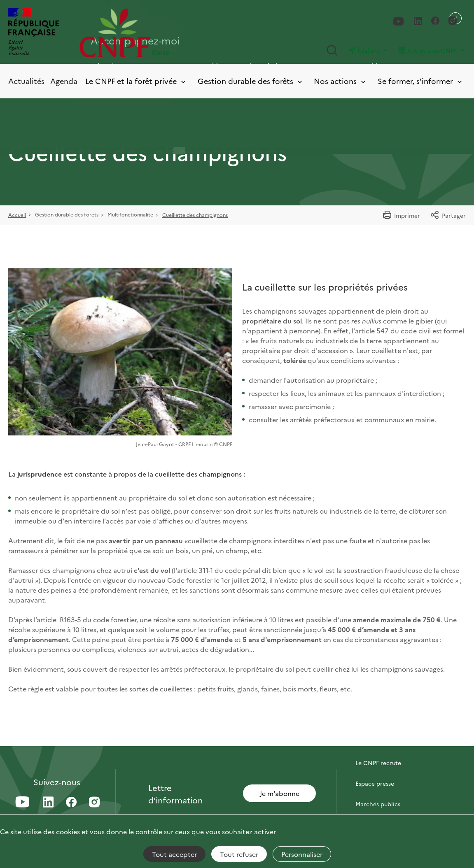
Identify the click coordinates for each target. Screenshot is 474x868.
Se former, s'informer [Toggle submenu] (420, 81)
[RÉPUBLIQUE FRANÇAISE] (34, 33)
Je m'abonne (280, 793)
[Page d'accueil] (158, 33)
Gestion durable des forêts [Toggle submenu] (251, 81)
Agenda (64, 81)
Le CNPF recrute (378, 763)
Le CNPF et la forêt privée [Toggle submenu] (136, 81)
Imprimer (401, 215)
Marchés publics (378, 804)
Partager (448, 215)
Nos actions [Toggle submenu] (340, 81)
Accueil (17, 215)
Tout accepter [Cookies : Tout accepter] (174, 854)
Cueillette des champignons (195, 215)
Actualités (26, 81)
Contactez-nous (378, 742)
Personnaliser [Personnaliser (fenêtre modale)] (302, 854)
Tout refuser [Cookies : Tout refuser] (239, 854)
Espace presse (375, 783)
